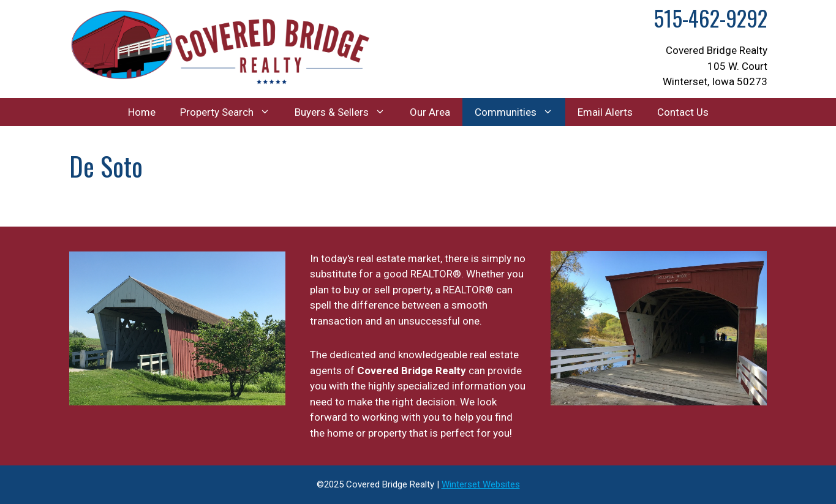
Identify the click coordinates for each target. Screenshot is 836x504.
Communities (520, 112)
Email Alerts (605, 112)
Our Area (430, 112)
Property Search (231, 112)
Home (142, 112)
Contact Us (683, 112)
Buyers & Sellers (346, 112)
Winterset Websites (481, 484)
